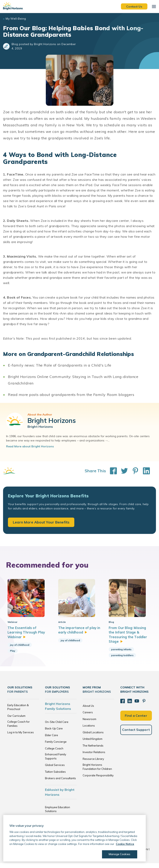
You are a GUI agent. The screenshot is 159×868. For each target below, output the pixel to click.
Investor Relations (94, 757)
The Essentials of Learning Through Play (27, 637)
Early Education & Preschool (18, 712)
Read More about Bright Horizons (30, 446)
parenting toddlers (122, 660)
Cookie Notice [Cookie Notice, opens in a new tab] (125, 844)
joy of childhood (20, 650)
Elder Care (52, 740)
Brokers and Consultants (60, 783)
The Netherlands (93, 750)
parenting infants (121, 654)
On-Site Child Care (57, 727)
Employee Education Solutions (58, 814)
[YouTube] (136, 706)
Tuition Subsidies (55, 777)
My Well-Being (16, 19)
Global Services (55, 770)
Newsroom (89, 724)
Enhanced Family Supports (56, 761)
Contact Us (134, 6)
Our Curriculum (16, 721)
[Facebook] (122, 706)
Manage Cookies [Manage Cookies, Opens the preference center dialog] (119, 854)
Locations (89, 730)
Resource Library (93, 764)
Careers (88, 717)
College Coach (54, 753)
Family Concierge (56, 747)
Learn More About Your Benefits (41, 522)
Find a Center (136, 720)
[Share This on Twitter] (122, 471)
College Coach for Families (19, 729)
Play (13, 656)
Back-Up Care (54, 733)
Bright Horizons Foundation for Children (97, 772)
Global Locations (93, 737)
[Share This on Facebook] (111, 471)
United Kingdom (93, 744)
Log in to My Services (21, 737)
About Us (88, 711)
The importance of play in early (79, 635)
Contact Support (136, 734)
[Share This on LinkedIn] (144, 471)
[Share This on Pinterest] (133, 471)
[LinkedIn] (129, 706)
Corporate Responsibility (98, 780)
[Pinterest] (143, 706)
